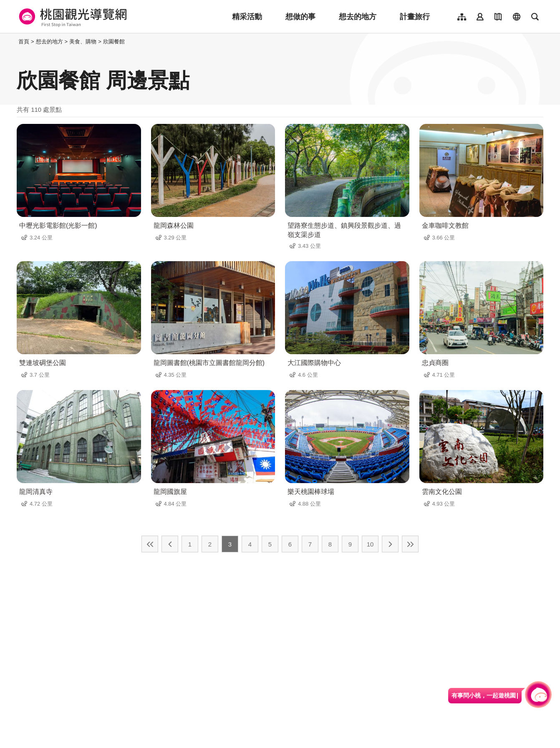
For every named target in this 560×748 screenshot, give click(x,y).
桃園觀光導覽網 (72, 17)
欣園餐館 (114, 42)
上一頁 (170, 544)
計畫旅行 (415, 17)
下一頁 (390, 544)
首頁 (24, 42)
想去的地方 (358, 17)
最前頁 (150, 544)
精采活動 (247, 17)
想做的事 (300, 17)
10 (370, 544)
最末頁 (410, 544)
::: (14, 42)
